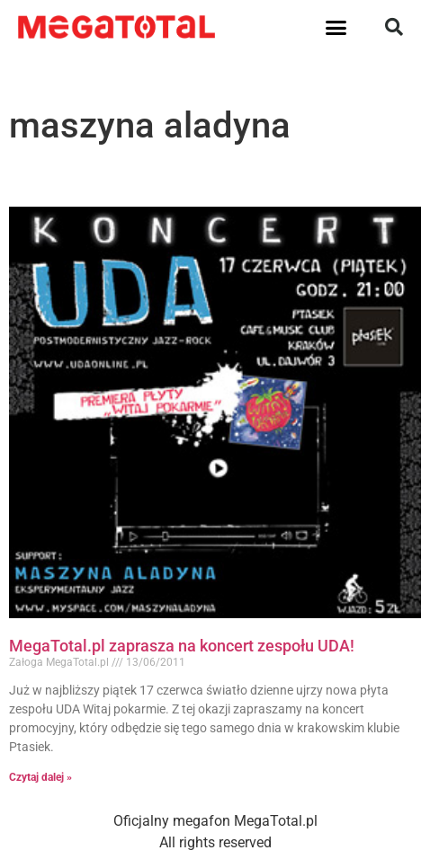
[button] (336, 27)
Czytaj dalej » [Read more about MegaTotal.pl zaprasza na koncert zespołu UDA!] (40, 777)
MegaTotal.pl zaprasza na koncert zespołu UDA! (182, 646)
